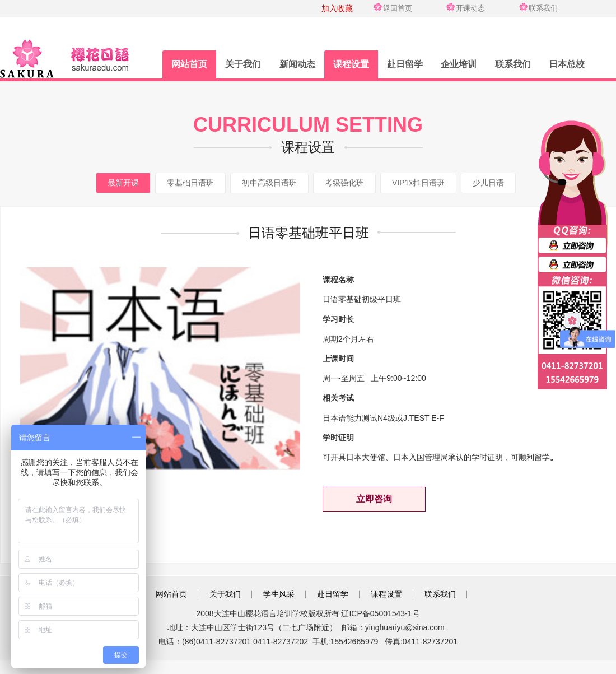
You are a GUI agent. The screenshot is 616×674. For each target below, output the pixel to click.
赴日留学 (405, 64)
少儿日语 (488, 183)
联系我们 (543, 8)
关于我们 (243, 64)
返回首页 (398, 8)
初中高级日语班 (269, 183)
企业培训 (459, 64)
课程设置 (351, 64)
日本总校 (567, 64)
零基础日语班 (190, 183)
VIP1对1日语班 (418, 183)
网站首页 (189, 64)
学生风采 (279, 594)
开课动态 (470, 8)
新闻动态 (297, 64)
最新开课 (123, 183)
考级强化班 (344, 183)
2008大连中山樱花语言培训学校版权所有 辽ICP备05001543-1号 (308, 613)
